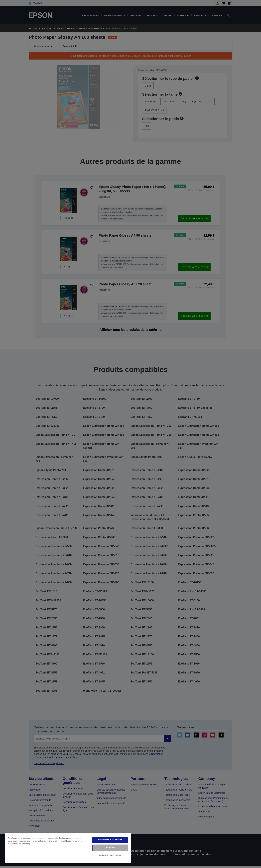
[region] (68, 848)
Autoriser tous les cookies (110, 840)
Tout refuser (110, 848)
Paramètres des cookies (110, 855)
